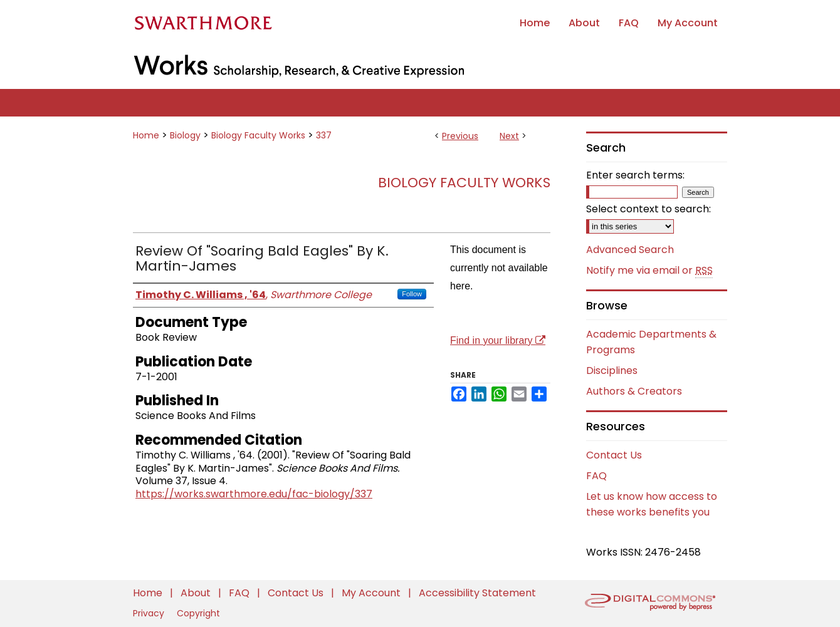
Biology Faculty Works (258, 135)
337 (324, 135)
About (197, 593)
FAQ (596, 476)
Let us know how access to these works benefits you (652, 504)
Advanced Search (630, 250)
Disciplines (612, 370)
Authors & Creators (634, 391)
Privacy (150, 613)
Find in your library (498, 340)
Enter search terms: (635, 175)
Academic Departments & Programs (651, 342)
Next (509, 136)
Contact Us (614, 455)
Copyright (198, 613)
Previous (460, 136)
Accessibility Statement (477, 593)
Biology (185, 135)
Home (146, 135)
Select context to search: (648, 209)
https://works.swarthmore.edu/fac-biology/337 (254, 494)
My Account (372, 593)
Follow (412, 294)
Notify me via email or (649, 271)
